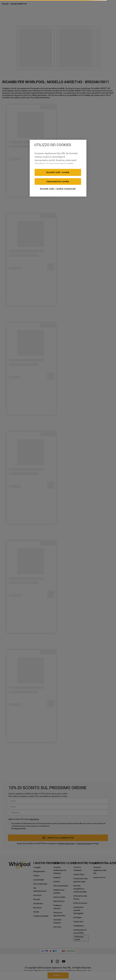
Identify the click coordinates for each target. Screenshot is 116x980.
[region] (58, 168)
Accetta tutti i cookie (58, 172)
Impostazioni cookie (58, 181)
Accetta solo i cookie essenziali (58, 189)
